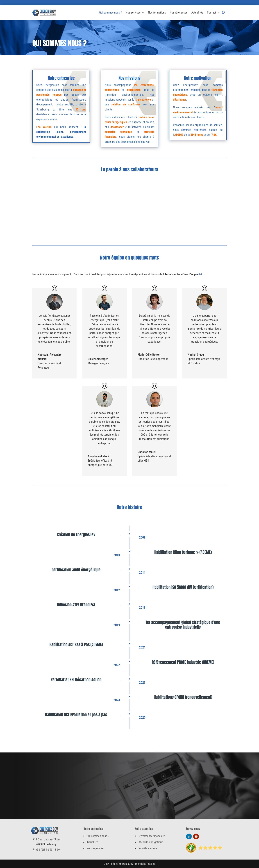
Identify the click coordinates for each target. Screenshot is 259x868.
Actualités (197, 13)
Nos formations (157, 13)
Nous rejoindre (95, 848)
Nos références (179, 13)
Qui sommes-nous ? (110, 13)
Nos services (133, 13)
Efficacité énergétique (150, 842)
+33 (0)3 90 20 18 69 (181, 3)
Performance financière (151, 836)
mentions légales (145, 864)
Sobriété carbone (148, 848)
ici (201, 274)
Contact (212, 13)
